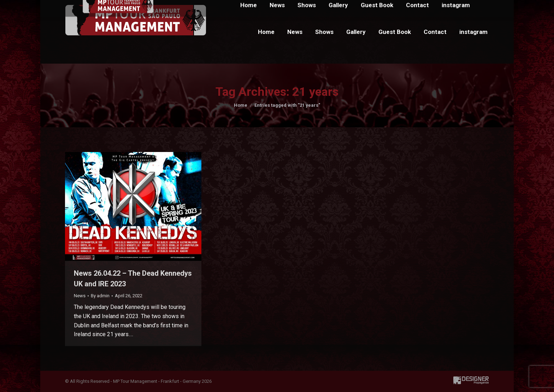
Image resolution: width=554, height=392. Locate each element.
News (80, 296)
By (100, 296)
